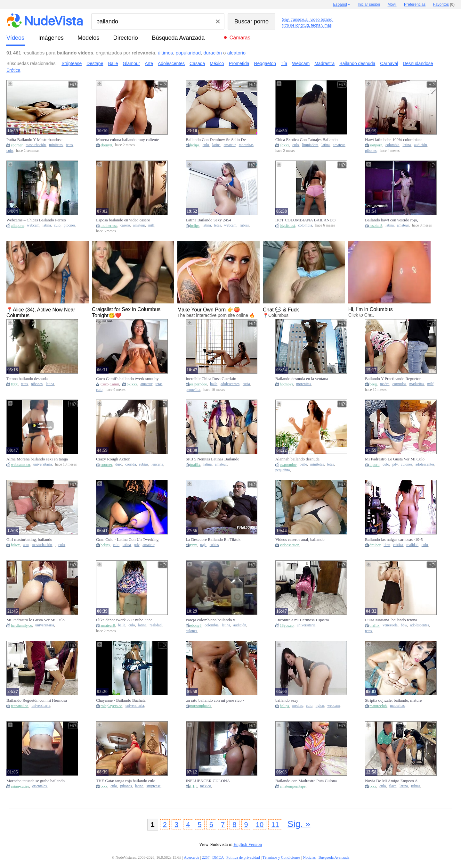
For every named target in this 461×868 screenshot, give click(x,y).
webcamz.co (20, 465)
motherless (109, 226)
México (217, 63)
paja (203, 545)
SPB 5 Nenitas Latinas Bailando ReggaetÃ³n (213, 459)
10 (260, 825)
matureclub (378, 706)
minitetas (56, 145)
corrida (131, 464)
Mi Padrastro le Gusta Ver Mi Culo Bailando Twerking (36, 620)
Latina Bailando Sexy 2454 (208, 220)
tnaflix (195, 465)
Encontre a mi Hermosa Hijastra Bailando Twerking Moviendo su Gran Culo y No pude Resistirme (303, 620)
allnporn (17, 226)
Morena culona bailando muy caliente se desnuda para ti (127, 140)
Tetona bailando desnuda (27, 379)
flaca (393, 786)
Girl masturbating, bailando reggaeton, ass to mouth (29, 540)
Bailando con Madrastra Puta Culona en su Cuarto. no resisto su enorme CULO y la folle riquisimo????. (306, 781)
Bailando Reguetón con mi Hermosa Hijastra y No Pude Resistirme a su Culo (37, 700)
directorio (126, 38)
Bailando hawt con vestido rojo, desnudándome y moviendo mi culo (395, 220)
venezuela (390, 625)
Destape (95, 63)
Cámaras (240, 38)
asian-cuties (20, 786)
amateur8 (108, 625)
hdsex (15, 545)
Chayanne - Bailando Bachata (121, 700)
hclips (195, 145)
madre (385, 384)
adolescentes (230, 384)
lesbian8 (376, 226)
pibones (371, 151)
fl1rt (194, 786)
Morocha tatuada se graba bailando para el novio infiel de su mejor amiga (36, 781)
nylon (320, 706)
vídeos (15, 38)
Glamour (132, 63)
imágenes (51, 38)
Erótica (13, 70)
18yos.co (287, 625)
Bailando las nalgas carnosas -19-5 (394, 539)
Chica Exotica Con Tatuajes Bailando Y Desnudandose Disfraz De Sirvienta (307, 140)
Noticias (309, 857)
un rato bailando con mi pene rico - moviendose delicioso (215, 700)
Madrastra (324, 63)
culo (10, 151)
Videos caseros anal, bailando (300, 539)
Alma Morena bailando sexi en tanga (37, 459)
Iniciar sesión (369, 4)
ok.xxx (132, 384)
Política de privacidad (243, 857)
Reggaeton (265, 63)
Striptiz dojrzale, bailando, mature (393, 700)
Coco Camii (110, 384)
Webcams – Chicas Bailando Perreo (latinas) (36, 220)
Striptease (72, 63)
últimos (166, 53)
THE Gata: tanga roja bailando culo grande (126, 781)
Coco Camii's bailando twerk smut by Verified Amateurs (127, 379)
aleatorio (237, 53)
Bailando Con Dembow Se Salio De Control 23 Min (216, 140)
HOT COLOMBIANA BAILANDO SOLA (305, 220)
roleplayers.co (111, 706)
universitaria (43, 464)
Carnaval (389, 63)
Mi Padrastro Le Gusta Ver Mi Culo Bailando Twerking (395, 459)
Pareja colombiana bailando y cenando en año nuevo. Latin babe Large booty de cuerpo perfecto (214, 620)
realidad (412, 545)
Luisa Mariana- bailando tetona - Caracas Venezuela (392, 620)
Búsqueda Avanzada (178, 38)
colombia (392, 145)
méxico (206, 786)
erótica (398, 545)
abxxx (284, 145)
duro (119, 464)
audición (420, 145)
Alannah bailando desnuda (297, 459)
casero (125, 225)
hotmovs (286, 384)
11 (275, 825)
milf (151, 225)
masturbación (36, 145)
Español (340, 4)
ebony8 (106, 145)
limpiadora (310, 145)
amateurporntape (293, 786)
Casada (197, 63)
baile (214, 384)
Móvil (392, 4)
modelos (88, 38)
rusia (246, 384)
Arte (149, 63)
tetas (69, 145)
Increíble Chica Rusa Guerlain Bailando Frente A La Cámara (211, 379)
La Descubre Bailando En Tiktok (213, 539)
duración (213, 53)
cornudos (399, 384)
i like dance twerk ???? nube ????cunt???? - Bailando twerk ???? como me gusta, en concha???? (127, 620)
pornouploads (201, 706)
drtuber (375, 545)
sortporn (376, 145)
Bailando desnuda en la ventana (302, 379)
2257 (206, 857)
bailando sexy (287, 700)
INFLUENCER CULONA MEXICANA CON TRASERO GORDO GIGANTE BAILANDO (214, 781)
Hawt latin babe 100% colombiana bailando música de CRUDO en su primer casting (394, 140)
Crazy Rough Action (113, 459)
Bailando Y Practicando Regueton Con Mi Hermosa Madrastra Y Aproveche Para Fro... (393, 379)
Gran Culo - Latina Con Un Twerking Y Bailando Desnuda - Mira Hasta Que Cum (127, 540)
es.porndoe (198, 384)
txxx (14, 384)
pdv (395, 464)
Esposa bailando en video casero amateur (123, 220)
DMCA (218, 857)
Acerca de (191, 857)
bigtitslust (287, 226)
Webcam (301, 63)
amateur (230, 145)
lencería (157, 464)
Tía (284, 63)
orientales (40, 786)
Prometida (239, 63)
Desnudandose (418, 63)
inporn (374, 465)
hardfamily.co (21, 625)
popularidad (188, 53)
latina (216, 145)
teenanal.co (20, 706)
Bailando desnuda (357, 63)
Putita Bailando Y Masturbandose (34, 140)
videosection (290, 545)
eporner (17, 145)
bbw (387, 545)
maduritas (417, 384)
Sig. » (299, 824)
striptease (154, 786)
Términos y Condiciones (281, 857)
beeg (373, 384)
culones (407, 464)
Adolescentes (171, 63)
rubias (244, 225)
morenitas (246, 145)
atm (26, 545)
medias (298, 706)
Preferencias (415, 4)
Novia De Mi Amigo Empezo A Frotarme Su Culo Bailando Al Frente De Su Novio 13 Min (396, 781)
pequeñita (193, 390)
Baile (113, 63)
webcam (33, 225)
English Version (248, 844)
